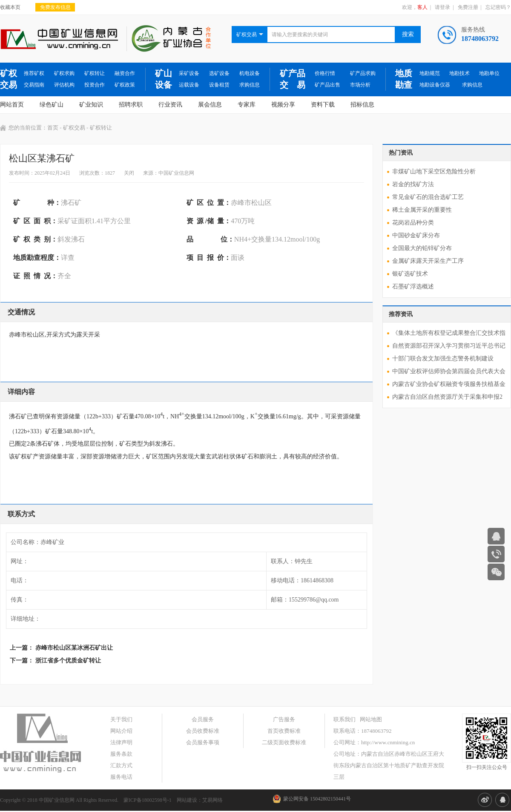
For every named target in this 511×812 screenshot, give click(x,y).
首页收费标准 (284, 731)
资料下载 (323, 105)
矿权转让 (95, 73)
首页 (53, 128)
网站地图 (371, 719)
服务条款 (121, 754)
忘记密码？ (498, 7)
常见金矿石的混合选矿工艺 (428, 197)
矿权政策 (125, 85)
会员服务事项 (203, 742)
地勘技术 (459, 73)
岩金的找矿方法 (413, 184)
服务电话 (121, 777)
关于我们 (121, 719)
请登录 (442, 7)
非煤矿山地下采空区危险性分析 (434, 171)
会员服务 (203, 719)
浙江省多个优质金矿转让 (68, 661)
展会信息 (210, 105)
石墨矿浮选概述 (413, 287)
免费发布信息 (55, 7)
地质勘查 (404, 79)
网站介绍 (121, 731)
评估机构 (64, 85)
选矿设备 (219, 73)
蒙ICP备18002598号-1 (148, 800)
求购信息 (250, 85)
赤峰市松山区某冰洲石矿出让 (74, 648)
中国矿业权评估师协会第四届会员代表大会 (449, 371)
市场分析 (360, 85)
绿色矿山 (52, 105)
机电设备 (250, 73)
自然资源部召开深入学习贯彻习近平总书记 (449, 346)
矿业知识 (91, 105)
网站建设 (187, 800)
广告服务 (284, 719)
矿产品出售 (327, 85)
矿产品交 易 (293, 79)
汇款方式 (121, 765)
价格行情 (325, 73)
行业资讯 (170, 105)
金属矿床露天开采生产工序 (428, 261)
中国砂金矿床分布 (416, 235)
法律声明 (121, 742)
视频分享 (283, 105)
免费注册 (468, 7)
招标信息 (362, 105)
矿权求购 (64, 73)
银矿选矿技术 (410, 274)
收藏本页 (10, 7)
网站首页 (12, 105)
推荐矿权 (34, 73)
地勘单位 (489, 73)
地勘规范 (430, 73)
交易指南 (34, 85)
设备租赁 (219, 85)
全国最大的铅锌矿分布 (422, 248)
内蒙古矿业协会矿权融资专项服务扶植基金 (449, 384)
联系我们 (344, 719)
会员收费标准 (203, 731)
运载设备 (189, 85)
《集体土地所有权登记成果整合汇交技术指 (449, 333)
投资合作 (95, 85)
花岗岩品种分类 (413, 223)
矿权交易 (9, 79)
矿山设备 (164, 79)
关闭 (129, 173)
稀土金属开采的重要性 (422, 210)
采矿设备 (189, 73)
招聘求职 (131, 105)
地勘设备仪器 (435, 85)
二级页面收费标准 (284, 742)
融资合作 (125, 73)
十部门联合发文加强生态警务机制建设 (443, 358)
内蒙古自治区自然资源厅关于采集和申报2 (447, 397)
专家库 (247, 105)
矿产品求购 (363, 73)
